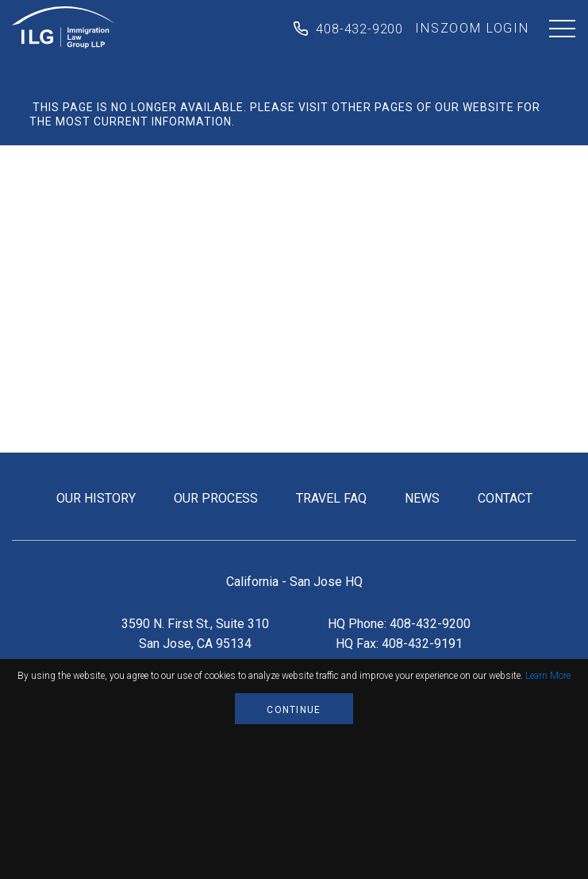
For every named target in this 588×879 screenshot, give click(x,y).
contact (505, 498)
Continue (294, 710)
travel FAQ (331, 498)
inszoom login (472, 28)
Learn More (548, 676)
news (422, 498)
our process (216, 498)
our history (96, 498)
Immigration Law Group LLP (63, 28)
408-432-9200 (359, 29)
